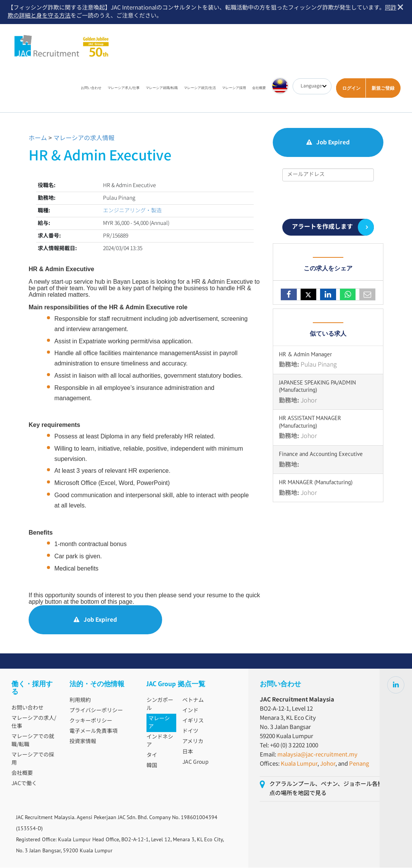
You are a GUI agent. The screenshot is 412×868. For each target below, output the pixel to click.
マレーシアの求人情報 (84, 139)
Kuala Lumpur (299, 764)
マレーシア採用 (234, 88)
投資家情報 (83, 742)
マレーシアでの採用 (33, 759)
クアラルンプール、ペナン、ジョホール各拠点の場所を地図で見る (326, 789)
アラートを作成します (322, 227)
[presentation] (328, 200)
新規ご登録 (383, 88)
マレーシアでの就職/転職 (33, 741)
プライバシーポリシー (96, 711)
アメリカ (193, 742)
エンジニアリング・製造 (132, 211)
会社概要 (259, 88)
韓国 (152, 766)
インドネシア (160, 741)
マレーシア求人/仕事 (124, 88)
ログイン (351, 88)
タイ (152, 756)
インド (190, 711)
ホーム (38, 139)
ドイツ (190, 732)
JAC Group (196, 763)
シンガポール (160, 705)
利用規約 (80, 701)
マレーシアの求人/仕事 (34, 723)
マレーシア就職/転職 (162, 88)
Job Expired (95, 620)
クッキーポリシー (91, 721)
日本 (188, 752)
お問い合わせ (91, 88)
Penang (359, 764)
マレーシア (159, 723)
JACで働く (24, 784)
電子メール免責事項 (93, 732)
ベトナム (193, 701)
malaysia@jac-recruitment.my (317, 755)
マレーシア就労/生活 (200, 88)
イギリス (193, 721)
